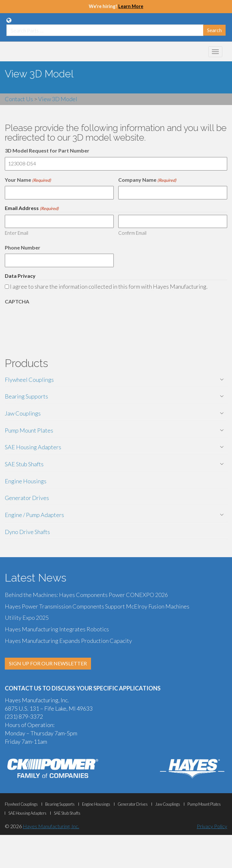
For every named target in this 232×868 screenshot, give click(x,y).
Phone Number (23, 247)
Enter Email (17, 233)
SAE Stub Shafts (24, 464)
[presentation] (54, 320)
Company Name (147, 180)
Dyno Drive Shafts (27, 532)
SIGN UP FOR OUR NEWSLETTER (48, 663)
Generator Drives (27, 498)
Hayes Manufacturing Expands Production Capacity (68, 641)
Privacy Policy (212, 826)
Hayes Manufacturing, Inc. (51, 826)
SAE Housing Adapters (33, 447)
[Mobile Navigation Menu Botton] (215, 52)
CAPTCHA (17, 301)
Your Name (28, 180)
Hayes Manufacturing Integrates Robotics (57, 629)
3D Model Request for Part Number (47, 150)
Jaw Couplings (23, 413)
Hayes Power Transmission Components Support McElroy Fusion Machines (97, 606)
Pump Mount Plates (29, 430)
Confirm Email (132, 233)
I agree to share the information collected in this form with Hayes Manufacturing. (109, 286)
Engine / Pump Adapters (34, 515)
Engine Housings (26, 481)
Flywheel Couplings (29, 380)
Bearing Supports (26, 396)
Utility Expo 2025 (27, 618)
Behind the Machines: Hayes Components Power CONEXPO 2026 (86, 595)
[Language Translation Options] (9, 20)
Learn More (131, 6)
